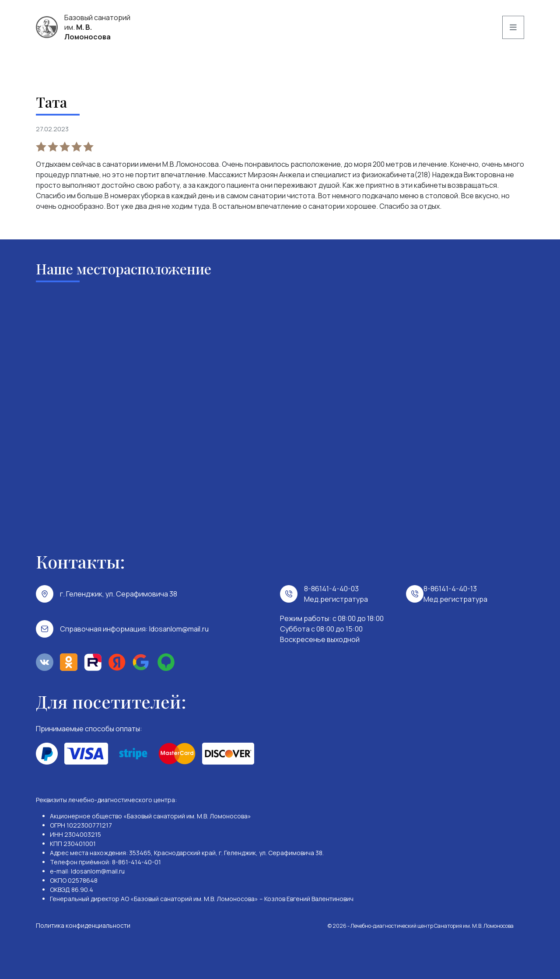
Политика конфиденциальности (83, 925)
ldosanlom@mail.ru (179, 629)
